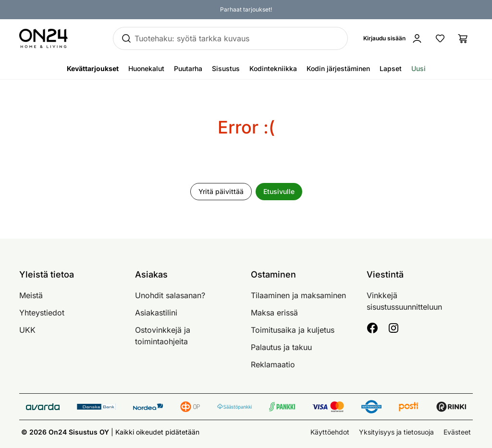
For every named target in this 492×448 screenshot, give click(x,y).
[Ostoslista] (463, 38)
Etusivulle (279, 191)
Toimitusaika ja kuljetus (293, 330)
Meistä (31, 295)
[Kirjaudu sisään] (395, 38)
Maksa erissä (274, 313)
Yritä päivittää (221, 191)
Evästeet (457, 432)
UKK (27, 330)
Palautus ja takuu (281, 347)
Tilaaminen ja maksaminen (298, 295)
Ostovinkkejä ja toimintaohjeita (163, 336)
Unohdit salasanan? (170, 295)
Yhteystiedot (42, 313)
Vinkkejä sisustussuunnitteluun (404, 301)
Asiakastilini (156, 313)
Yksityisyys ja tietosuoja (396, 432)
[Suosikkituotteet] (440, 38)
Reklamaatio (273, 364)
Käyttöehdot (330, 432)
